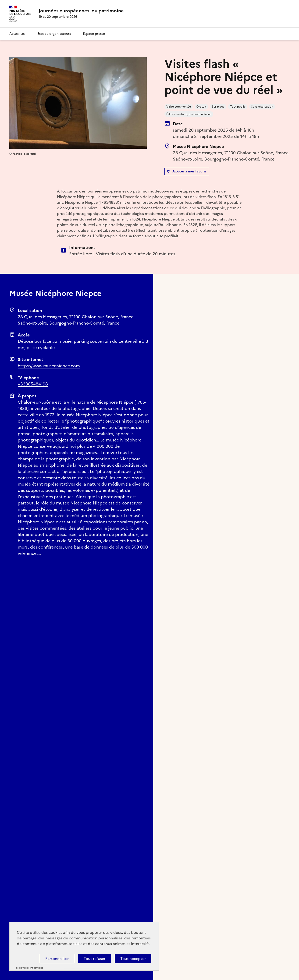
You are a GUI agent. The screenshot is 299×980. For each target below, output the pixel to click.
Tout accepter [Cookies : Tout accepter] (133, 959)
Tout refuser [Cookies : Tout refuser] (94, 959)
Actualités (17, 34)
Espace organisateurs (54, 34)
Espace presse (94, 34)
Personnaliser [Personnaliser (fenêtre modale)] (57, 959)
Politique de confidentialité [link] (30, 968)
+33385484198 (33, 384)
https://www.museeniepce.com (49, 366)
